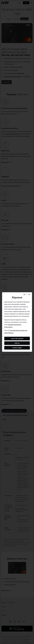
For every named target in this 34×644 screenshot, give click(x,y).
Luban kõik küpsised (17, 339)
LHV (6, 302)
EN (24, 294)
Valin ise (17, 343)
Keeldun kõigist (17, 348)
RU (29, 294)
